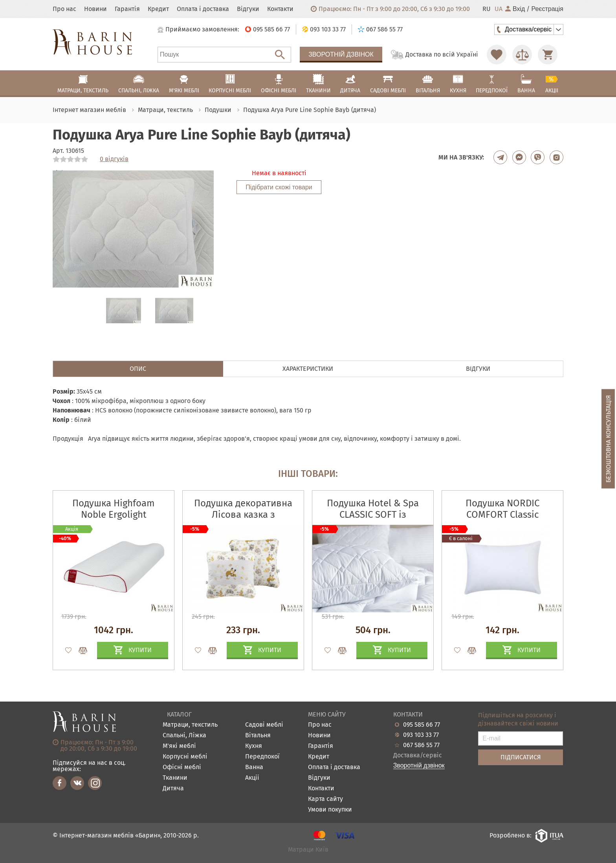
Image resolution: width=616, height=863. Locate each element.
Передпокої (262, 757)
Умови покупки (330, 810)
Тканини (175, 778)
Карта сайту (325, 799)
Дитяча (173, 789)
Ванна (254, 767)
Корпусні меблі (185, 757)
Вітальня (258, 736)
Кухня (254, 746)
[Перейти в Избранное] (497, 55)
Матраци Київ (308, 850)
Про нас (64, 9)
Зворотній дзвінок (341, 54)
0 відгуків (114, 159)
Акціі (252, 778)
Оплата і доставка (203, 9)
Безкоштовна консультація (608, 439)
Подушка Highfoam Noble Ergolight (114, 509)
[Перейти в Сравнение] (522, 55)
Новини (95, 9)
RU (487, 9)
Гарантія (127, 9)
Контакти (280, 9)
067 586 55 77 (421, 745)
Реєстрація (547, 9)
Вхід (515, 9)
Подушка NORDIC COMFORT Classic (502, 509)
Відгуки (248, 9)
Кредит (158, 9)
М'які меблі (179, 746)
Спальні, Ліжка (184, 736)
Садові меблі (264, 725)
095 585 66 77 (422, 725)
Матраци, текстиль (190, 725)
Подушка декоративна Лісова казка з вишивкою (243, 515)
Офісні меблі (182, 767)
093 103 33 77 (421, 735)
